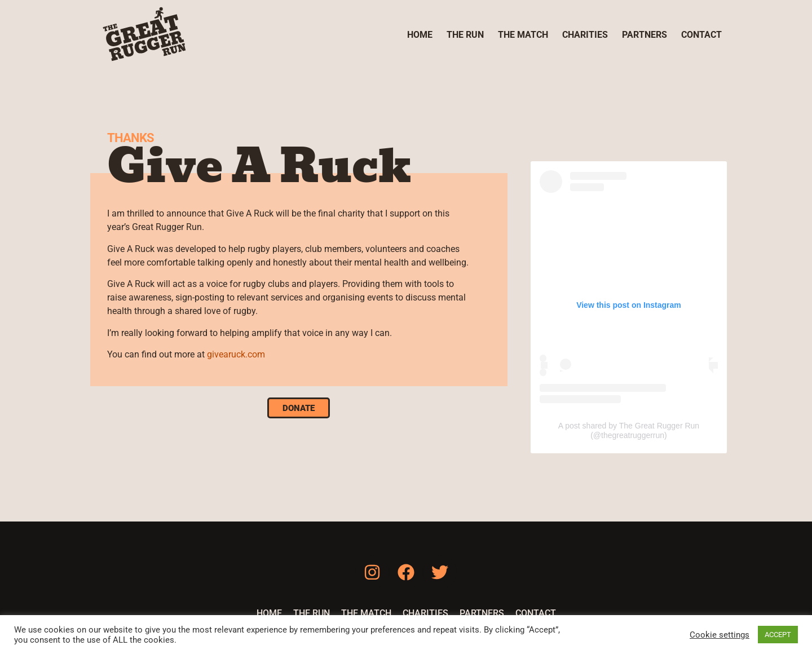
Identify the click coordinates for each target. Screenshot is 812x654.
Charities (585, 35)
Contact (701, 35)
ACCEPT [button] (778, 635)
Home (420, 35)
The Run (465, 35)
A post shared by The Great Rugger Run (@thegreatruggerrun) (629, 430)
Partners (645, 35)
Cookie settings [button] (720, 635)
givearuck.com (236, 354)
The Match (523, 35)
